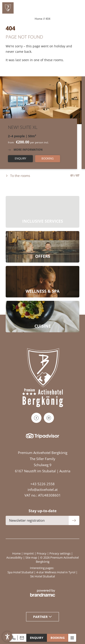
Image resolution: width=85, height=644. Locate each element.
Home (39, 19)
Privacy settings (60, 553)
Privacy (42, 553)
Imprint (29, 553)
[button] (7, 637)
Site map (32, 557)
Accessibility (15, 557)
